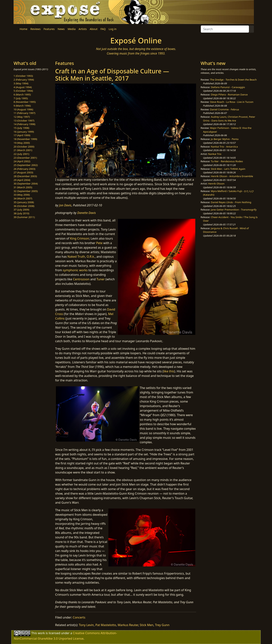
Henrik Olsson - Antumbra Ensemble (232, 176)
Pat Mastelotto (106, 625)
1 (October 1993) (23, 76)
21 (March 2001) (23, 150)
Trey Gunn (162, 625)
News (61, 29)
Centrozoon (81, 279)
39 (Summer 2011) (24, 217)
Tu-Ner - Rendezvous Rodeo (227, 161)
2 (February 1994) (24, 80)
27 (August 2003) (23, 172)
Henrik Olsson (216, 184)
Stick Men (146, 625)
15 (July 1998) (21, 128)
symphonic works (75, 270)
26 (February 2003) (24, 169)
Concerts (79, 617)
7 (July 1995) (21, 98)
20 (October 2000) (24, 147)
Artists (83, 29)
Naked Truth (76, 257)
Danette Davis (87, 213)
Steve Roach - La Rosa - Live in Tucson (232, 102)
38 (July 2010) (21, 213)
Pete (99, 243)
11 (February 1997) (24, 113)
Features (49, 29)
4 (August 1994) (23, 87)
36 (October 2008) (24, 206)
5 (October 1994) (23, 91)
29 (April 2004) (22, 180)
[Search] (225, 29)
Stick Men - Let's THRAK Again (228, 169)
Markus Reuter (128, 625)
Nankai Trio (215, 154)
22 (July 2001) (21, 154)
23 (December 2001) (25, 158)
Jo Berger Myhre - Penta (225, 139)
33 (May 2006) (22, 195)
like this (169, 371)
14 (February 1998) (24, 124)
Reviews (36, 29)
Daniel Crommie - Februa (224, 109)
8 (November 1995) (25, 102)
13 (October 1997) (24, 121)
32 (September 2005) (26, 191)
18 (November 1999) (25, 139)
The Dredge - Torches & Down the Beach (233, 80)
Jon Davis (65, 205)
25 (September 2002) (26, 165)
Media (72, 29)
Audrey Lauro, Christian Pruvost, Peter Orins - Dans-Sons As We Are (229, 119)
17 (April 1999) (22, 135)
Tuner (101, 279)
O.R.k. (91, 257)
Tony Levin (86, 625)
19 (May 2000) (22, 143)
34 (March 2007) (23, 198)
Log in (112, 29)
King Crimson (80, 238)
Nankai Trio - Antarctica (224, 147)
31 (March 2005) (23, 187)
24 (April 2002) (22, 161)
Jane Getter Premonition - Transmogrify (234, 210)
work (41, 633)
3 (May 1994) (21, 83)
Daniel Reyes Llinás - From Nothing (231, 202)
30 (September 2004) (26, 184)
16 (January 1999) (24, 132)
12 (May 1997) (22, 117)
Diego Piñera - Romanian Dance (229, 95)
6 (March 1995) (22, 95)
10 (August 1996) (23, 109)
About (94, 29)
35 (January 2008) (24, 202)
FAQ (103, 29)
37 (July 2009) (21, 210)
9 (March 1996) (22, 106)
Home (24, 29)
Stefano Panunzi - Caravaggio (228, 87)
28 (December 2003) (25, 176)
